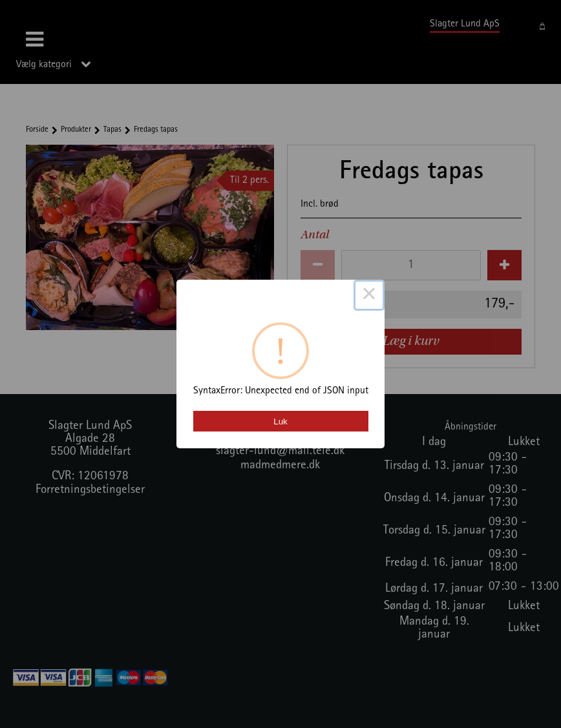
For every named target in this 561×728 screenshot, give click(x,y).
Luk (280, 421)
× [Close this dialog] (369, 295)
